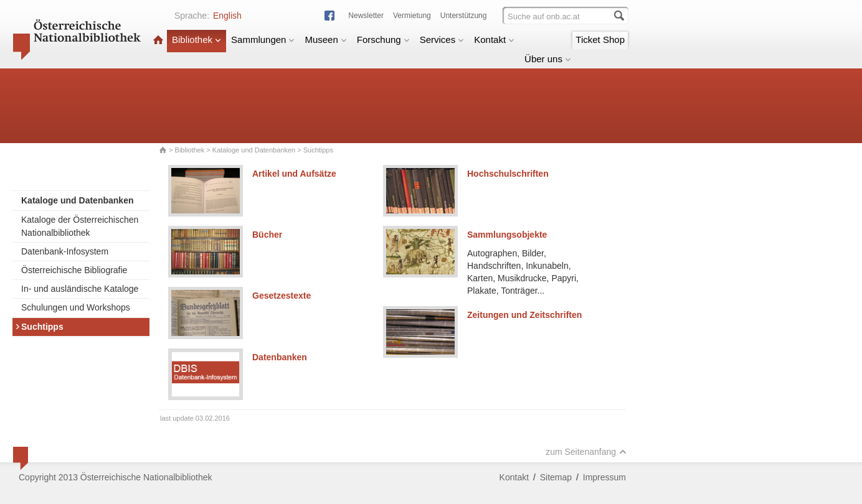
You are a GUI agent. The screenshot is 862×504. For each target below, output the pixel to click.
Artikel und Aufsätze (294, 174)
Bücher (267, 235)
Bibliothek (197, 40)
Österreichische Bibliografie (74, 270)
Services (442, 40)
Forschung (383, 40)
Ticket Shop (600, 40)
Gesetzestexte (282, 296)
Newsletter (366, 16)
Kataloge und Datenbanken (254, 150)
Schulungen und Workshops (76, 307)
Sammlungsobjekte (507, 235)
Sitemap (556, 477)
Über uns (548, 59)
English (227, 16)
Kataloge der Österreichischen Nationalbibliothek (80, 226)
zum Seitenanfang (586, 452)
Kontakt (494, 40)
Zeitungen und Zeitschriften (524, 315)
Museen (325, 40)
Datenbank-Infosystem (65, 251)
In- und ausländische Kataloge (80, 289)
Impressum (604, 477)
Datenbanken (280, 357)
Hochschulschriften (508, 174)
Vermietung (412, 16)
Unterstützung (464, 16)
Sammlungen (263, 40)
